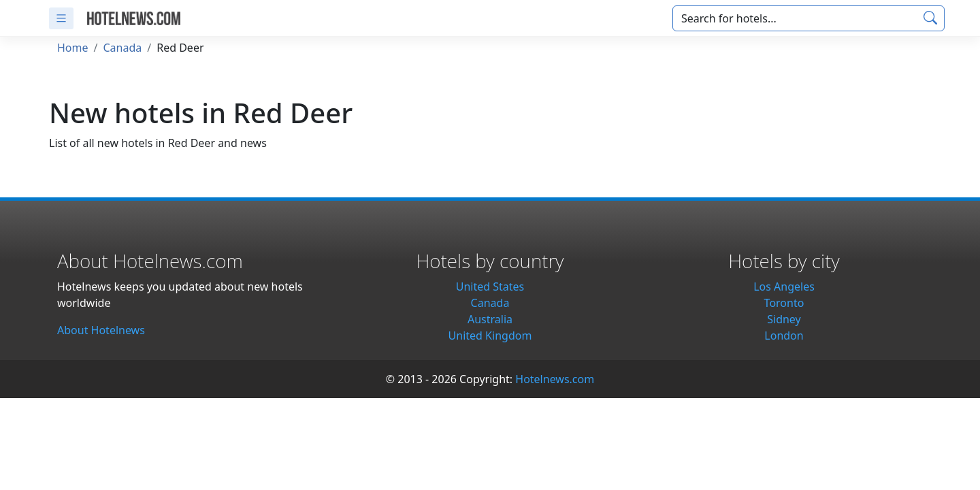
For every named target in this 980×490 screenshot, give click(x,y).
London (784, 336)
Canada (122, 48)
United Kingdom (490, 336)
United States (490, 287)
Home (73, 48)
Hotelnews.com (555, 379)
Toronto (784, 303)
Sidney (784, 319)
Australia (490, 319)
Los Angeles (784, 287)
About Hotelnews (101, 330)
